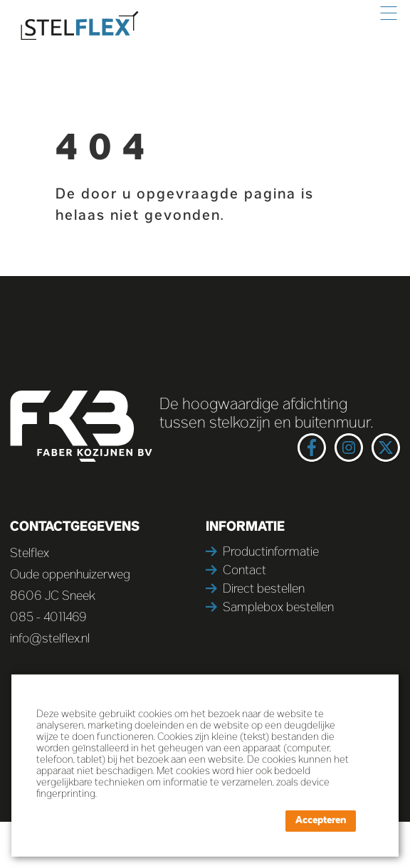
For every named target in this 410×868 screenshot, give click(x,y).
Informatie (245, 527)
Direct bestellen (264, 589)
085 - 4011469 (48, 618)
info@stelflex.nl (50, 639)
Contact (245, 571)
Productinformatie (271, 552)
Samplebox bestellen (278, 608)
